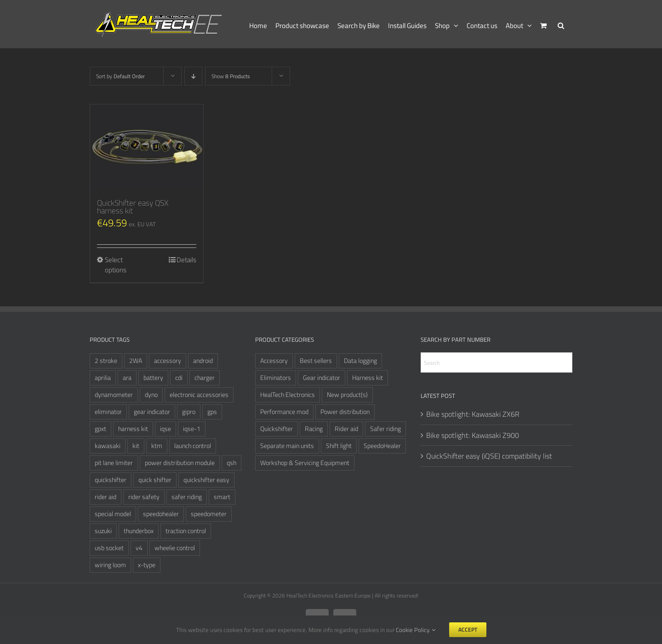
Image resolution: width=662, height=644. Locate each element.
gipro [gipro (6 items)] (189, 412)
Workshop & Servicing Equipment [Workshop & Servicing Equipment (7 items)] (305, 463)
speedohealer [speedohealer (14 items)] (161, 514)
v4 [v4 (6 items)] (139, 548)
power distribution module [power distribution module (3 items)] (180, 463)
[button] (561, 24)
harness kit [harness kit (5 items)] (133, 429)
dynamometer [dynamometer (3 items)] (114, 395)
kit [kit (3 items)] (136, 446)
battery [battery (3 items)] (153, 378)
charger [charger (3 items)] (205, 378)
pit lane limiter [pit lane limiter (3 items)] (114, 463)
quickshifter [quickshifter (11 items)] (111, 480)
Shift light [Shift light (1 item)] (339, 446)
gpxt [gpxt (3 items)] (100, 429)
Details (186, 260)
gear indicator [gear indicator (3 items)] (152, 412)
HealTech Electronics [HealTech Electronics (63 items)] (288, 395)
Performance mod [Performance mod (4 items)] (284, 412)
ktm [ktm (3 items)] (157, 446)
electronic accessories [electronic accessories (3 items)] (199, 395)
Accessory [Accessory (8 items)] (274, 361)
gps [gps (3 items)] (212, 412)
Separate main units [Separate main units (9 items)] (287, 446)
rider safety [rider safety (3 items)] (144, 497)
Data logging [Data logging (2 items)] (360, 361)
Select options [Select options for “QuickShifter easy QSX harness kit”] (116, 265)
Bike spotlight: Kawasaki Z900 (473, 435)
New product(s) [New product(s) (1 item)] (347, 395)
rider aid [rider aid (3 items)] (106, 497)
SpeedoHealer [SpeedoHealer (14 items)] (382, 446)
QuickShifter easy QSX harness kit (133, 207)
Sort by (120, 76)
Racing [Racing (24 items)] (314, 429)
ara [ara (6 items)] (127, 378)
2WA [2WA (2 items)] (136, 361)
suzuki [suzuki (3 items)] (103, 531)
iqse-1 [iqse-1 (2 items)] (192, 429)
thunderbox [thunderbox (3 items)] (139, 531)
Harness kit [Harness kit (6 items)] (368, 378)
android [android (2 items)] (203, 361)
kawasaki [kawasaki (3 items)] (108, 446)
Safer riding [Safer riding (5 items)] (385, 429)
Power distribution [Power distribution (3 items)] (345, 412)
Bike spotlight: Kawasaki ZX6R (473, 414)
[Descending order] (193, 76)
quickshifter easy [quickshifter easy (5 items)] (206, 480)
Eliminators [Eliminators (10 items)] (276, 378)
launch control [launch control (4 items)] (193, 446)
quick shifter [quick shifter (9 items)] (155, 480)
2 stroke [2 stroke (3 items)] (106, 361)
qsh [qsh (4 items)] (231, 463)
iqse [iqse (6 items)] (165, 429)
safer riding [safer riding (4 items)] (187, 497)
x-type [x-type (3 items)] (147, 565)
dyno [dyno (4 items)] (151, 395)
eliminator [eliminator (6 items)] (108, 412)
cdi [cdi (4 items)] (179, 378)
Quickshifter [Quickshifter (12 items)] (277, 429)
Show (231, 76)
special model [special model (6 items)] (113, 514)
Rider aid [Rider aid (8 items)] (346, 429)
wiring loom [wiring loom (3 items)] (110, 565)
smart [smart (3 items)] (222, 497)
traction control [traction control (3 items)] (186, 531)
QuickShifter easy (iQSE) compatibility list (489, 456)
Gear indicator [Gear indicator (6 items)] (322, 378)
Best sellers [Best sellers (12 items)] (316, 361)
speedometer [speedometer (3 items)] (209, 514)
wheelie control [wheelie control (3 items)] (175, 548)
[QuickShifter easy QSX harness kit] (147, 147)
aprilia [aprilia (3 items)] (103, 378)
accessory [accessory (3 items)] (168, 361)
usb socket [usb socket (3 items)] (109, 548)
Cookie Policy (412, 630)
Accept (468, 630)
